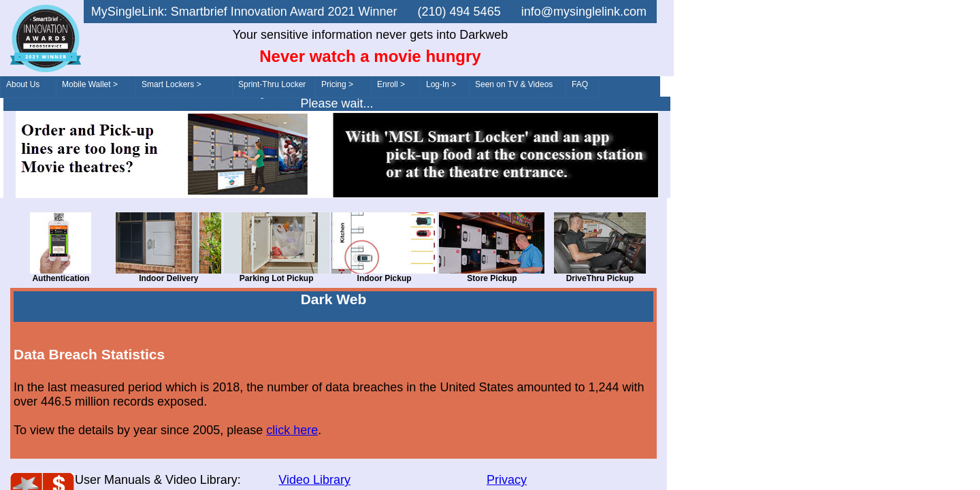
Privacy (507, 480)
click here (292, 430)
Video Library (314, 480)
